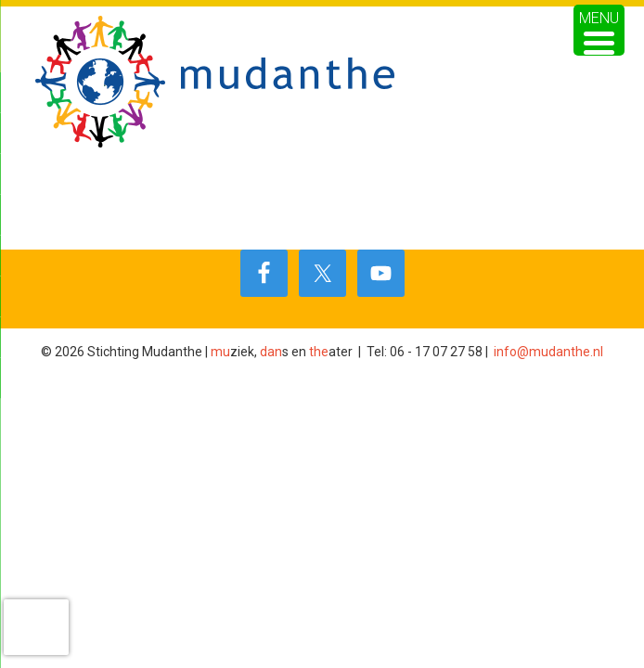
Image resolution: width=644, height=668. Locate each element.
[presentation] (36, 627)
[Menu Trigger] (599, 30)
